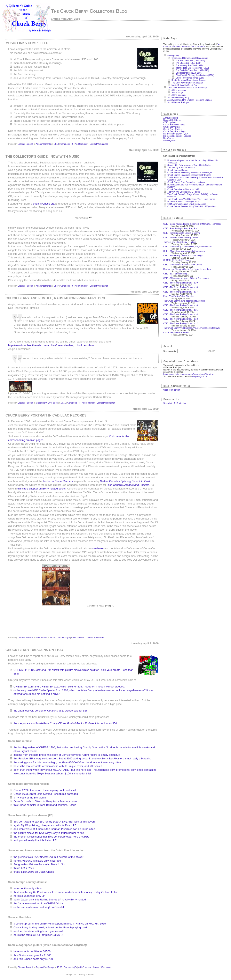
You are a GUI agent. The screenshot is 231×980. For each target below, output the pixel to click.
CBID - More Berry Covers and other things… (184, 256)
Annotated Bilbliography (178, 98)
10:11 (63, 403)
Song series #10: (39, 864)
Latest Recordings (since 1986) (190, 78)
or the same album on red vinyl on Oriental (39, 907)
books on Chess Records (58, 481)
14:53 (56, 144)
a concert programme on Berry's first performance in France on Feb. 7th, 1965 (60, 924)
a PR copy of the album (30, 798)
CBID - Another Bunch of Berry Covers (181, 238)
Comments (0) (67, 144)
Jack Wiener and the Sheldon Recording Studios (189, 100)
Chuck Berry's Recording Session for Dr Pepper (189, 175)
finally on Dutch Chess (34, 872)
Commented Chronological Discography (190, 58)
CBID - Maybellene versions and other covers (184, 251)
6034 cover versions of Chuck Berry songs (187, 204)
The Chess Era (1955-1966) (188, 63)
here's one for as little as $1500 (32, 951)
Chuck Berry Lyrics (172, 127)
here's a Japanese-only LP (29, 896)
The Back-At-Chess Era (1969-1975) (192, 70)
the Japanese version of (38, 903)
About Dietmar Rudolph (178, 102)
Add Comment (81, 144)
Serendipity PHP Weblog (175, 403)
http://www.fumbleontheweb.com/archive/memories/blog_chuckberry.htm (51, 345)
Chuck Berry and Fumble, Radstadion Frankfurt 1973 (55, 298)
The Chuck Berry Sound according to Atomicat (184, 301)
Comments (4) (74, 403)
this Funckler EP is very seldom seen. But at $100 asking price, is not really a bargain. (82, 758)
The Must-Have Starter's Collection (187, 83)
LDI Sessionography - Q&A (176, 134)
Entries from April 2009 (65, 19)
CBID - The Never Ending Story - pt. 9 (181, 283)
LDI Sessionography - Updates (177, 136)
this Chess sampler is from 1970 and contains (45, 805)
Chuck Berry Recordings (174, 131)
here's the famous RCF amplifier (38, 935)
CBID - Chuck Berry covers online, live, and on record (188, 247)
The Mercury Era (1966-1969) (189, 65)
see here (98, 548)
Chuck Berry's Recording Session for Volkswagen (190, 173)
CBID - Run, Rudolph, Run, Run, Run (180, 229)
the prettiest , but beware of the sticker (48, 857)
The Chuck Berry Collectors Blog (89, 11)
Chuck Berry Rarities (173, 129)
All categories (169, 141)
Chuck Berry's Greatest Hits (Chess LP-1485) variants (192, 207)
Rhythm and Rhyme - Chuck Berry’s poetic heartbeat (187, 269)
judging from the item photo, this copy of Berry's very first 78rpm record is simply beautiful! (67, 755)
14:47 (56, 286)
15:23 (59, 967)
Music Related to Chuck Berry (185, 85)
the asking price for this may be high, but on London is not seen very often (67, 762)
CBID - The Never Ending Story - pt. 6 (181, 305)
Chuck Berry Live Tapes (47, 403)
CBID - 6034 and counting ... (176, 274)
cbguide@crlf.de (200, 377)
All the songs (177, 93)
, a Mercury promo (46, 801)
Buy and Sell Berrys (45, 967)
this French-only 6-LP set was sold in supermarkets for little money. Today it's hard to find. (66, 892)
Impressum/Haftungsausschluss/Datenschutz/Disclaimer (189, 374)
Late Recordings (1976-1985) (189, 73)
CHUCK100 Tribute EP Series (177, 260)
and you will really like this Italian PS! (35, 840)
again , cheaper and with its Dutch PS (45, 825)
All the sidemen (178, 95)
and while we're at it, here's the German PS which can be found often (54, 829)
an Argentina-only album (28, 888)
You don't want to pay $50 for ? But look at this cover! (54, 822)
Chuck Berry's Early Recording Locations (186, 182)
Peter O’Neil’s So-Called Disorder (178, 296)
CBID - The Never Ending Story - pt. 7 (181, 292)
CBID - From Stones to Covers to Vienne (182, 233)
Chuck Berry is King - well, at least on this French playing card (50, 927)
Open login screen (172, 390)
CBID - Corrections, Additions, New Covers (183, 265)
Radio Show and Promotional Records (189, 80)
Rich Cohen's (128, 485)
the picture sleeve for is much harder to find (49, 833)
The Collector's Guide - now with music (42, 157)
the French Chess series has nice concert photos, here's (51, 837)
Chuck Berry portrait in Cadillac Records (46, 415)
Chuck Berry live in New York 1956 (183, 189)
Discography (173, 56)
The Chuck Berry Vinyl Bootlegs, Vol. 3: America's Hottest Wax (192, 328)
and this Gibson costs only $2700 (33, 959)
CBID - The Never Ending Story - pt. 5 (181, 310)
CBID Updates (170, 122)
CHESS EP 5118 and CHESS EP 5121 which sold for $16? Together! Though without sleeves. (69, 687)
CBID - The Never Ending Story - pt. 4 (181, 314)
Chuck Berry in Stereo (177, 170)
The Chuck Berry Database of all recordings (187, 88)
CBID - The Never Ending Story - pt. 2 (181, 323)
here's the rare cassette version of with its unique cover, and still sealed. (58, 766)
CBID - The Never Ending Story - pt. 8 (181, 287)
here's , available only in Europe (37, 861)
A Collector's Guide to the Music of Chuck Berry (191, 45)
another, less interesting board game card (38, 931)
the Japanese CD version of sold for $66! (51, 711)
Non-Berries (42, 638)
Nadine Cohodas (125, 481)
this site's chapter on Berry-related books (42, 489)
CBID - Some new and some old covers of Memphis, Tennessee (192, 224)
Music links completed (27, 43)
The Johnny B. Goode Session (181, 168)
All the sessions (179, 90)
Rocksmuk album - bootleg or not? (183, 202)
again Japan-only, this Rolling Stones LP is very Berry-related (50, 900)
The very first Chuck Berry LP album (184, 192)
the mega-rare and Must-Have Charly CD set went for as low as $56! (66, 723)
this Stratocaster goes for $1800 (32, 955)
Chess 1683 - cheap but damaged (46, 794)
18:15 (52, 638)
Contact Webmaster (99, 144)
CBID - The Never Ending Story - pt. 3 (181, 319)
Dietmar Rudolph (26, 144)
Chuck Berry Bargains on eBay (35, 650)
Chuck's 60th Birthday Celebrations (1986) (195, 75)
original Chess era (44, 204)
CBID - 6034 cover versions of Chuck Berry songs (186, 278)
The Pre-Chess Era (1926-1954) (190, 61)
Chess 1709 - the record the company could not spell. (45, 790)
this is (24, 868)
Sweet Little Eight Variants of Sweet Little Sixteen (190, 165)
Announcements (43, 144)
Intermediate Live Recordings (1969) (192, 68)
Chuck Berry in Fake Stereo (176, 333)
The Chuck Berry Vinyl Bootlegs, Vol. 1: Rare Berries (191, 199)
